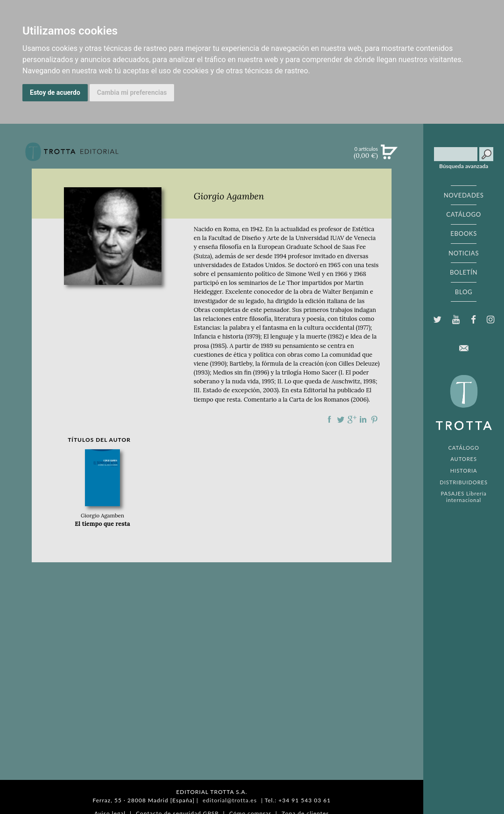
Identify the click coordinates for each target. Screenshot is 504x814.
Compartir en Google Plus (352, 419)
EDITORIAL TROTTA (464, 405)
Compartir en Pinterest (374, 419)
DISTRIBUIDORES (464, 482)
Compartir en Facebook (329, 419)
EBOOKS (464, 234)
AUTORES (464, 459)
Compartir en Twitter (341, 419)
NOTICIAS (464, 253)
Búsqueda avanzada (464, 166)
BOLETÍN (464, 272)
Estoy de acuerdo (55, 92)
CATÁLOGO (464, 214)
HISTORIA (464, 471)
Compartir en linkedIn (363, 419)
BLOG (464, 292)
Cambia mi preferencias (132, 92)
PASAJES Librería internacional (463, 496)
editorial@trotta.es (230, 800)
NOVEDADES (464, 195)
